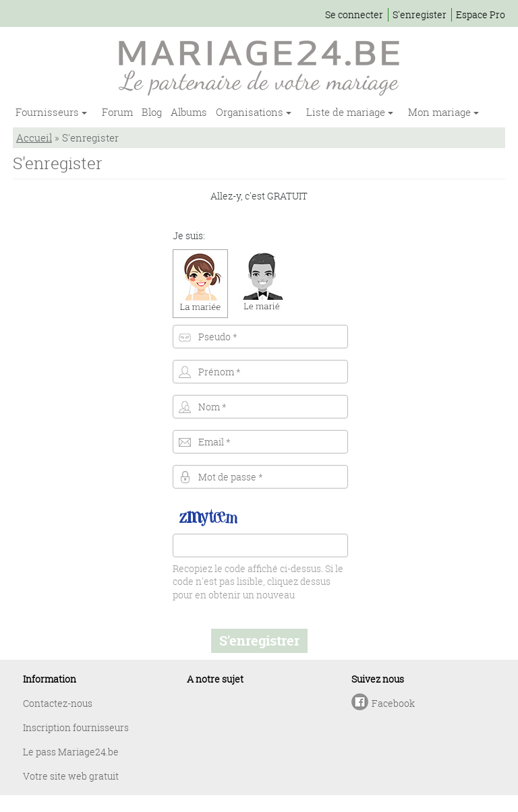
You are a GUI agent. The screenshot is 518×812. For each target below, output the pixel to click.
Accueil (34, 137)
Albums (189, 112)
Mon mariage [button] (441, 112)
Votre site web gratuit (71, 776)
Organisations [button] (251, 112)
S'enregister (420, 14)
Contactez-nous (58, 703)
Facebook (393, 703)
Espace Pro (481, 14)
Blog (152, 112)
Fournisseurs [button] (49, 112)
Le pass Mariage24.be (71, 752)
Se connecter (354, 14)
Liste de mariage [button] (347, 112)
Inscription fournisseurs (76, 727)
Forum (117, 112)
